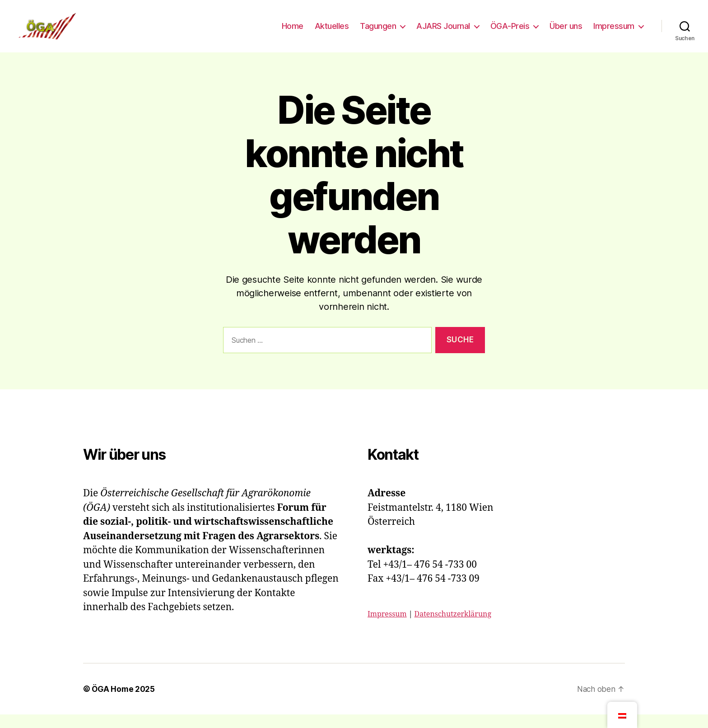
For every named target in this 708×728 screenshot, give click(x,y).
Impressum (614, 33)
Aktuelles (332, 33)
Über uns (566, 33)
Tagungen (378, 33)
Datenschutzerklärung (453, 628)
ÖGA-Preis (510, 33)
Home (293, 33)
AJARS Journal (443, 33)
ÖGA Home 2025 (124, 702)
